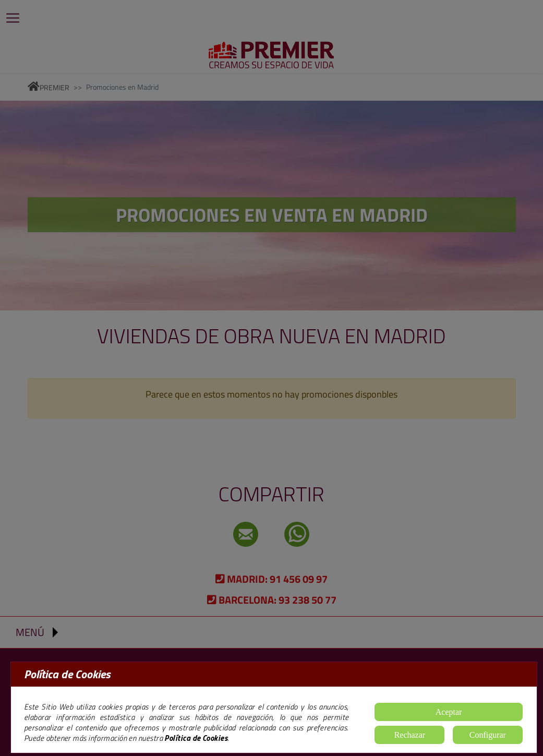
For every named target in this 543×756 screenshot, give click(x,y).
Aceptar (449, 712)
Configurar (488, 735)
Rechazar (410, 735)
